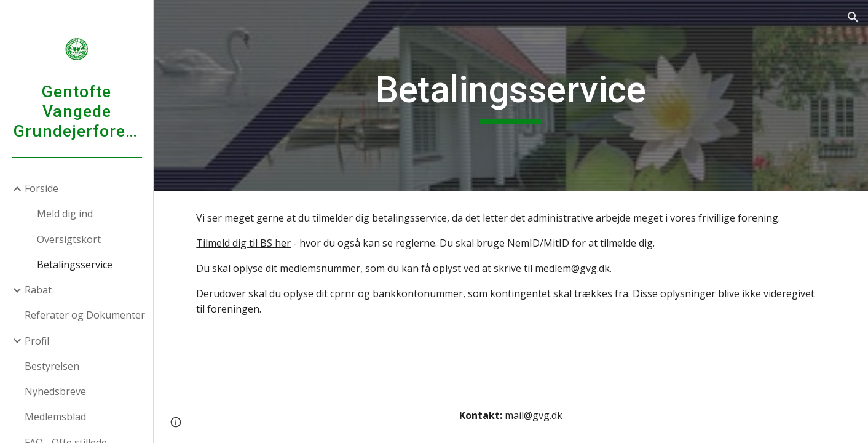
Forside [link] (41, 188)
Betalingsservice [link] (75, 265)
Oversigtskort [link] (69, 239)
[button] (853, 17)
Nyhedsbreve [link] (55, 391)
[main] (511, 95)
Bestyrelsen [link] (52, 366)
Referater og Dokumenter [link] (85, 315)
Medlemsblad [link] (55, 417)
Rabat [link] (38, 290)
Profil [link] (37, 341)
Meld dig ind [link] (65, 214)
